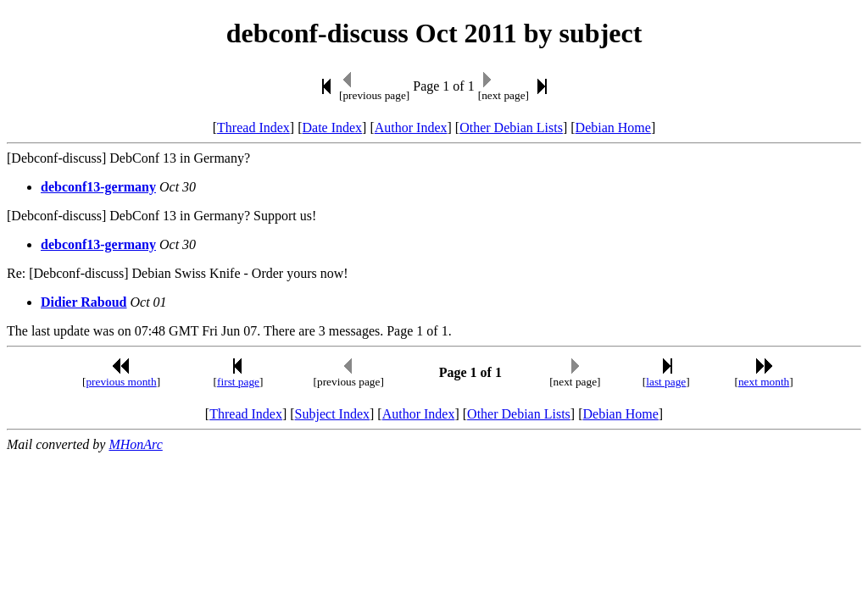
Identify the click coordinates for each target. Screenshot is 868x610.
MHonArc (135, 444)
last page (666, 382)
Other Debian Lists (511, 128)
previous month (121, 382)
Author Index (411, 128)
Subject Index (332, 414)
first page (238, 382)
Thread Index (253, 128)
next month (764, 382)
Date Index (332, 128)
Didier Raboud (84, 302)
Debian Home (613, 128)
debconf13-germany (98, 187)
